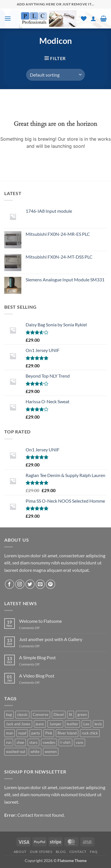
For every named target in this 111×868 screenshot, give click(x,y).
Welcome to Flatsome (40, 621)
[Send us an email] (40, 584)
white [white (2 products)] (35, 752)
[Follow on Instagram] (20, 584)
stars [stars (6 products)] (33, 742)
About (20, 852)
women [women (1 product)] (51, 752)
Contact (78, 852)
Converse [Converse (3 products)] (41, 715)
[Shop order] (55, 75)
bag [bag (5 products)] (9, 715)
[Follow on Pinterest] (51, 584)
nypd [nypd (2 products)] (22, 733)
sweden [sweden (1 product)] (49, 742)
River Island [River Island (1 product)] (67, 733)
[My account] (93, 19)
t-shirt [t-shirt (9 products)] (65, 742)
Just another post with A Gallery (51, 639)
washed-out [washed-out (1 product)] (16, 752)
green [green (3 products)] (82, 715)
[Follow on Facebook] (10, 584)
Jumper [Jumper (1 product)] (55, 724)
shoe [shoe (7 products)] (20, 742)
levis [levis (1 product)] (98, 724)
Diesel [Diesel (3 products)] (59, 715)
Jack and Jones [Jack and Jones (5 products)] (18, 724)
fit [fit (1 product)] (71, 715)
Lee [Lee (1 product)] (86, 724)
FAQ (94, 852)
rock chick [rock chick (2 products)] (90, 733)
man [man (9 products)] (10, 733)
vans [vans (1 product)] (80, 742)
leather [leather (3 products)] (72, 724)
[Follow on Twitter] (30, 584)
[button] (8, 18)
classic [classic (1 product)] (22, 715)
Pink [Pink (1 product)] (49, 733)
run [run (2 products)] (9, 742)
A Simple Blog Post (37, 657)
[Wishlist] (84, 19)
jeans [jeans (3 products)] (40, 724)
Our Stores (41, 852)
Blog (61, 852)
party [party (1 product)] (36, 733)
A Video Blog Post (37, 676)
